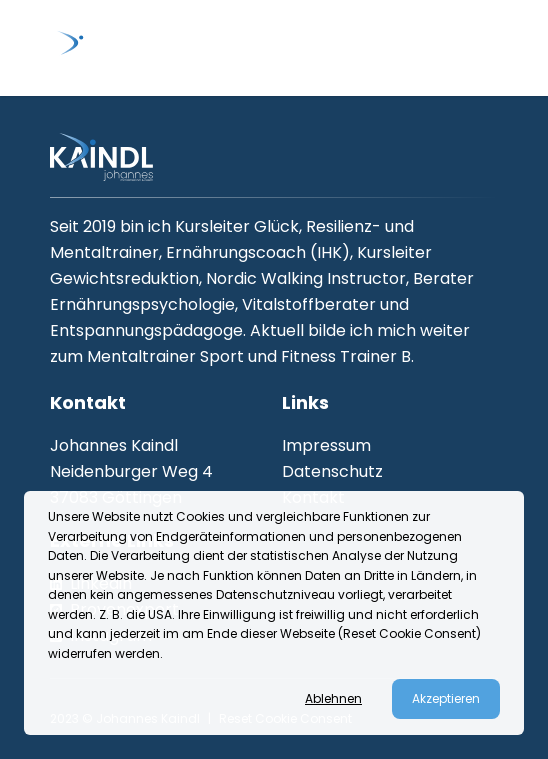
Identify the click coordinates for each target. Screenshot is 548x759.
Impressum (326, 445)
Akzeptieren (446, 698)
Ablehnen (333, 699)
